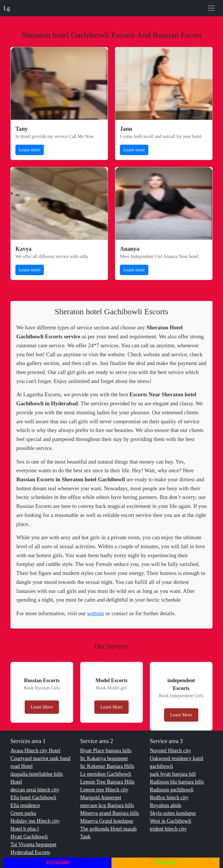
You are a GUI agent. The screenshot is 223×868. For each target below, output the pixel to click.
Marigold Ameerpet (101, 798)
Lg (7, 8)
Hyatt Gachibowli (29, 837)
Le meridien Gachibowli (106, 774)
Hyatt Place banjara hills (106, 751)
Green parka (23, 813)
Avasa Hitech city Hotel (35, 751)
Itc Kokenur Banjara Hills (107, 766)
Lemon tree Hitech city (104, 790)
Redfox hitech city (169, 798)
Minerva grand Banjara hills (109, 813)
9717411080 (58, 863)
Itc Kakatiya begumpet (104, 758)
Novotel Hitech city (170, 751)
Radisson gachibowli (172, 790)
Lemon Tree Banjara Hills (107, 782)
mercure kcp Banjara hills (107, 805)
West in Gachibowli (171, 821)
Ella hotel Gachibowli (33, 798)
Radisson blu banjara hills (177, 782)
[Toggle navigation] (211, 8)
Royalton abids (166, 805)
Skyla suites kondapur (173, 813)
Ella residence (25, 805)
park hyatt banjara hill (173, 774)
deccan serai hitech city (35, 790)
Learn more (30, 150)
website (96, 613)
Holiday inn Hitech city (35, 821)
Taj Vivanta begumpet (33, 845)
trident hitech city (168, 829)
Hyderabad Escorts (30, 852)
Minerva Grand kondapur (107, 821)
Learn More (42, 707)
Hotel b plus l (25, 829)
